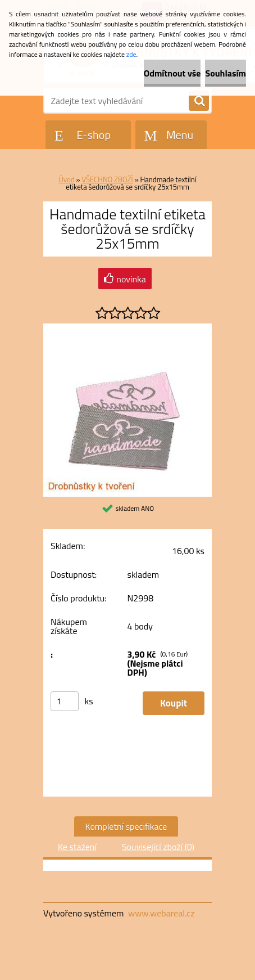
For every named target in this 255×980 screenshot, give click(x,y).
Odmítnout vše (172, 73)
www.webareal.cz (161, 913)
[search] (199, 101)
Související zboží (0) (158, 847)
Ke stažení (77, 847)
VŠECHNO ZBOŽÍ (107, 179)
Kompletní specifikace (126, 826)
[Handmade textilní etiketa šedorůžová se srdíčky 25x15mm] (128, 328)
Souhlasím (226, 73)
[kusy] (65, 701)
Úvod (66, 179)
